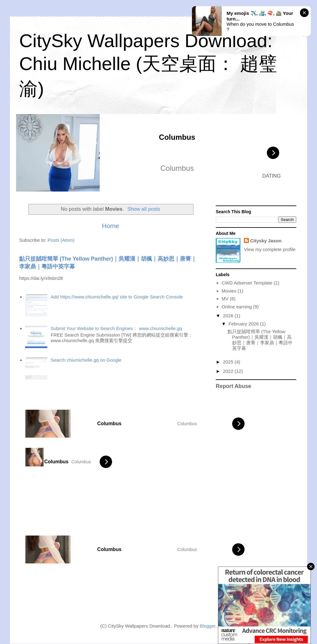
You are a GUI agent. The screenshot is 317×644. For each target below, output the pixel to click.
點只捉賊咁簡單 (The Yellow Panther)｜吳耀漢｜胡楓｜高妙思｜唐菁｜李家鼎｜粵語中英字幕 (260, 340)
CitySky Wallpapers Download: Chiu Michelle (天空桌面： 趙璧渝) (148, 65)
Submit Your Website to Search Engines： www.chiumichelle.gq (116, 328)
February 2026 (244, 324)
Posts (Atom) (61, 240)
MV (225, 299)
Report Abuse (233, 386)
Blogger (208, 626)
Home (111, 226)
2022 (229, 371)
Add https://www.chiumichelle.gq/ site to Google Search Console (117, 297)
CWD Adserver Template (247, 283)
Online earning (237, 307)
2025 (229, 362)
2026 (229, 316)
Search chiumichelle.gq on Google (86, 360)
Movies (229, 291)
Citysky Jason (266, 241)
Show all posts (144, 209)
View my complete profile (270, 249)
